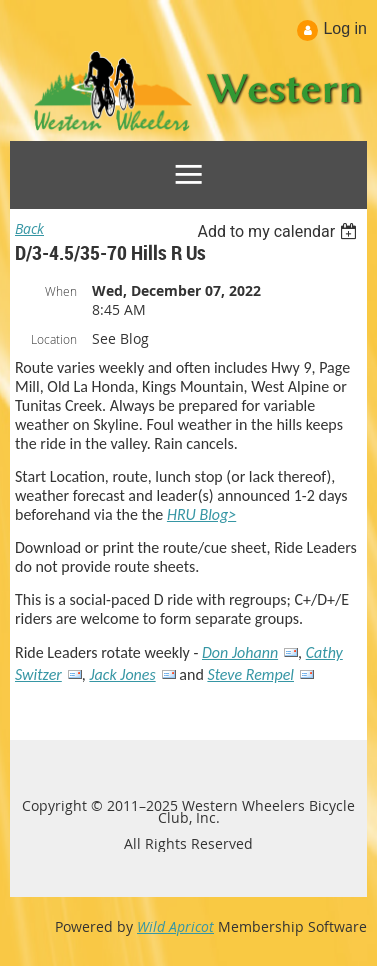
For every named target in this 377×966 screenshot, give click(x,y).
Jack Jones (122, 674)
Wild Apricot (175, 926)
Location (54, 339)
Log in (345, 28)
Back (29, 228)
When (61, 291)
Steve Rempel (250, 674)
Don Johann (240, 652)
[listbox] (279, 231)
